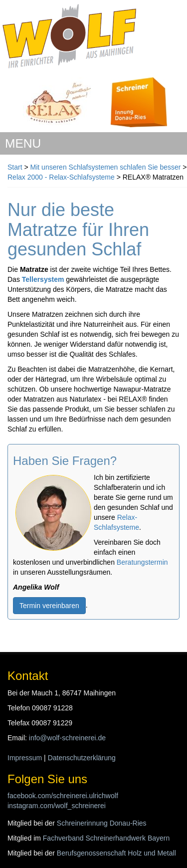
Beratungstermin (142, 562)
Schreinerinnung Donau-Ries (102, 823)
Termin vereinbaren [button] (49, 606)
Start (15, 167)
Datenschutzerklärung (82, 758)
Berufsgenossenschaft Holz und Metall (116, 853)
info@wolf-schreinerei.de (67, 738)
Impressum (25, 758)
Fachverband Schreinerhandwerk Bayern (106, 838)
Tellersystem (43, 279)
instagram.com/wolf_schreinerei (57, 806)
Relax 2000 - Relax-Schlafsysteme (61, 177)
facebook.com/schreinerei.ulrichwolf (63, 796)
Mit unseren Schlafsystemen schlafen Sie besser (107, 167)
